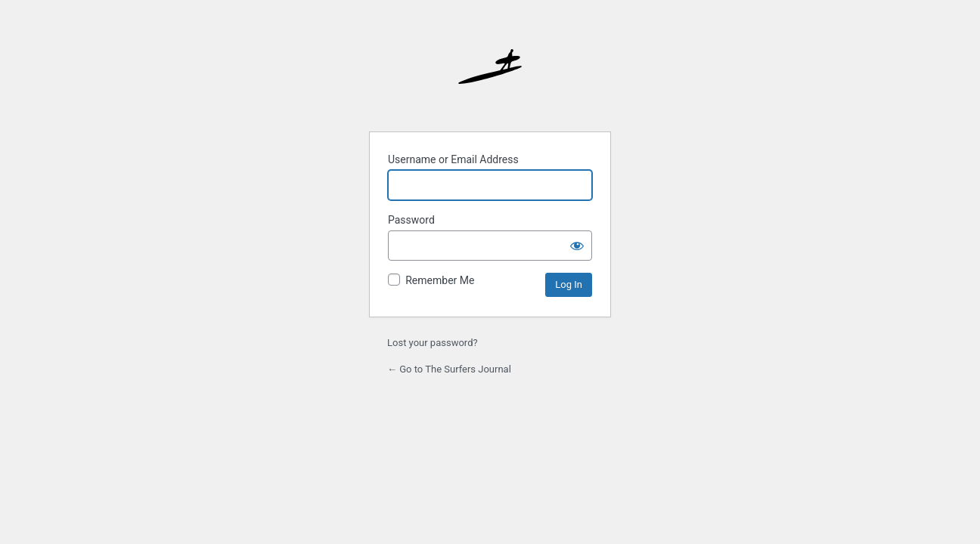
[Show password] (577, 246)
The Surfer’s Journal (490, 81)
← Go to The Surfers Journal (449, 369)
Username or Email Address (453, 159)
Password (411, 220)
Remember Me (440, 280)
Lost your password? (433, 343)
